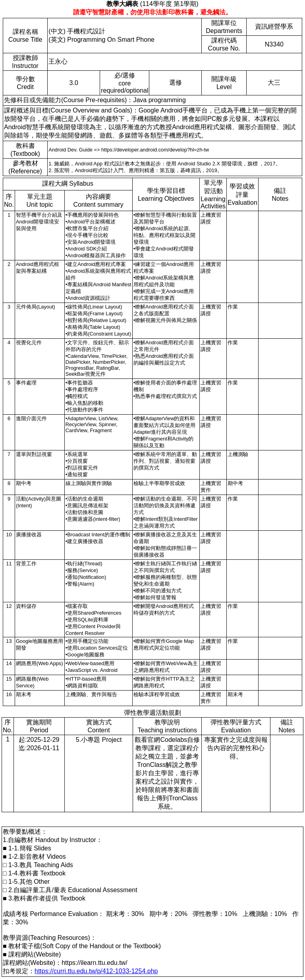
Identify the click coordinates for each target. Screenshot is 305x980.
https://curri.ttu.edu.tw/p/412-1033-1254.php (96, 971)
